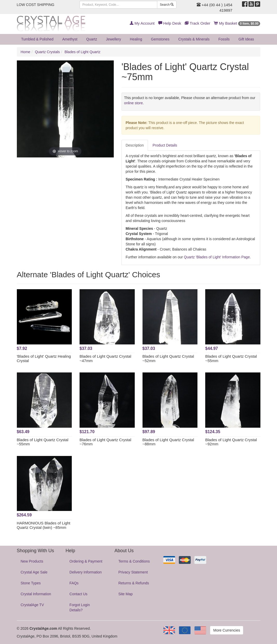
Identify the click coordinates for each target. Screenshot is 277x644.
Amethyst (70, 39)
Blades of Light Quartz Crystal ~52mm (168, 358)
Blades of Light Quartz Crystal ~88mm (168, 442)
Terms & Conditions (134, 561)
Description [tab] (135, 145)
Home (26, 52)
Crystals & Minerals (194, 39)
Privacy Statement (133, 572)
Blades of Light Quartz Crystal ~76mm (105, 442)
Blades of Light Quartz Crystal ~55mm (231, 358)
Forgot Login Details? (80, 607)
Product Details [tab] (165, 145)
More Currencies (227, 630)
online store (133, 103)
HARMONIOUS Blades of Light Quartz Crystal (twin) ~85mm (44, 525)
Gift (246, 39)
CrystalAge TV (32, 605)
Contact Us (78, 594)
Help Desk (170, 23)
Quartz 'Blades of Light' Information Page (217, 257)
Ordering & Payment (86, 561)
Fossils (224, 39)
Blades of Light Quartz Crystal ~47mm (105, 358)
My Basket (237, 23)
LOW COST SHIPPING (36, 5)
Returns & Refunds (134, 583)
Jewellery (113, 39)
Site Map (126, 594)
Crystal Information (36, 594)
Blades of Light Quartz (83, 52)
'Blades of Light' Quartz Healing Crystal (44, 358)
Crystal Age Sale (34, 572)
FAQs (74, 583)
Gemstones (160, 39)
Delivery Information (86, 572)
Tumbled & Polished (37, 39)
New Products (32, 561)
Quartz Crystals (47, 52)
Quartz (92, 39)
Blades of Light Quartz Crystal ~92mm (231, 442)
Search (167, 5)
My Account (142, 23)
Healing (136, 39)
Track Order (197, 23)
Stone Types (31, 583)
